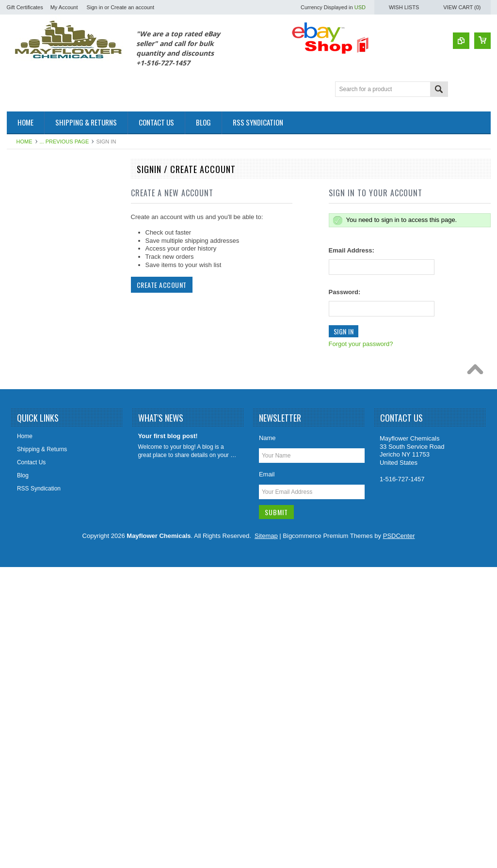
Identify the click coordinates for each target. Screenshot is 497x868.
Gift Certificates (25, 7)
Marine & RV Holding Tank (46, 467)
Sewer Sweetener (35, 623)
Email (267, 775)
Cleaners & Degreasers (42, 253)
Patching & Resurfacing (42, 221)
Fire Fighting (28, 319)
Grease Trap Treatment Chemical (55, 401)
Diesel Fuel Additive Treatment (52, 286)
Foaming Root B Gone (41, 335)
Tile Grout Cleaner (36, 656)
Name (267, 739)
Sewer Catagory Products (45, 606)
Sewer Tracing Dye (37, 639)
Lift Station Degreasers (42, 450)
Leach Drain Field (35, 434)
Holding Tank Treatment (43, 417)
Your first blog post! (168, 737)
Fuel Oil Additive (33, 204)
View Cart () (462, 7)
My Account (64, 7)
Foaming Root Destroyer (44, 352)
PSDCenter (399, 837)
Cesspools (26, 237)
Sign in (95, 7)
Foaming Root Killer (38, 385)
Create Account (162, 285)
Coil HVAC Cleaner (37, 269)
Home (24, 142)
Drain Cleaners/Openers (43, 302)
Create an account (132, 7)
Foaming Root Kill (35, 368)
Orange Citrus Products (42, 500)
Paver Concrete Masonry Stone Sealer (62, 573)
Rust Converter (32, 557)
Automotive (27, 188)
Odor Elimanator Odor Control (51, 483)
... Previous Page (64, 142)
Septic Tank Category (40, 590)
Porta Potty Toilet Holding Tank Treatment (52, 537)
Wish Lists (404, 7)
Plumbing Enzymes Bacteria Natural (59, 516)
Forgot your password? (361, 344)
